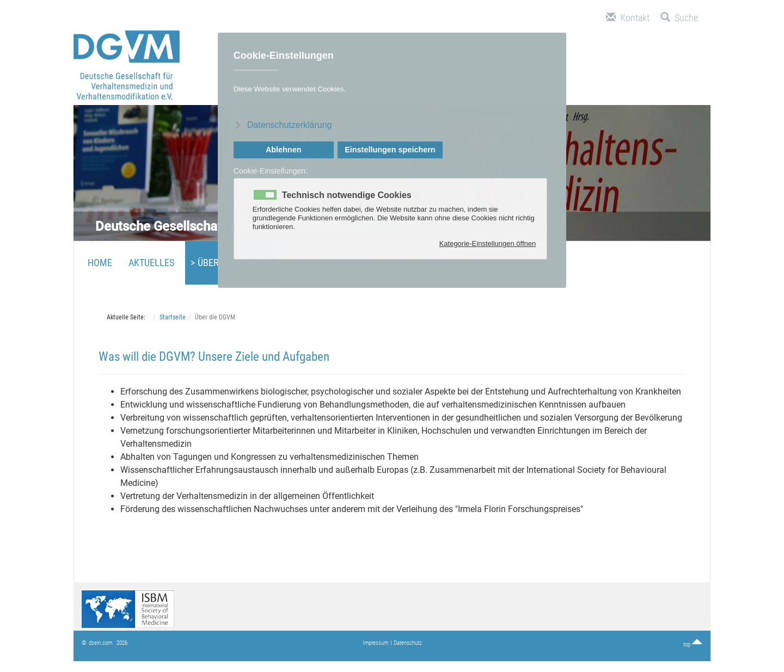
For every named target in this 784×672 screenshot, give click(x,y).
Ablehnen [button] (284, 150)
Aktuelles (151, 263)
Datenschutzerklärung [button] (290, 125)
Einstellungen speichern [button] (390, 150)
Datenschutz (408, 643)
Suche (679, 18)
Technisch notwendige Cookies (347, 195)
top (693, 645)
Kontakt (628, 18)
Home (100, 263)
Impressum (375, 643)
